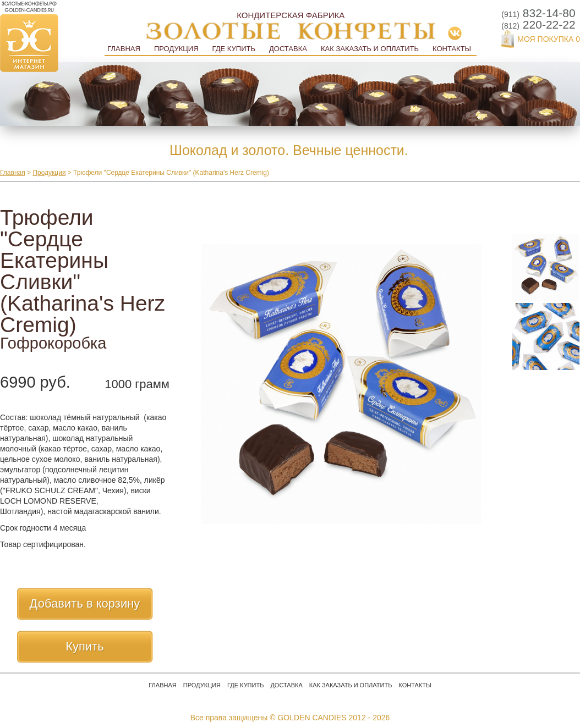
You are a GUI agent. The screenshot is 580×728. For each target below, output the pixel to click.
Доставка (288, 49)
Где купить (234, 49)
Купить (85, 646)
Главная (124, 49)
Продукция (176, 49)
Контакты (452, 49)
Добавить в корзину (85, 603)
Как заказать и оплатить (370, 49)
